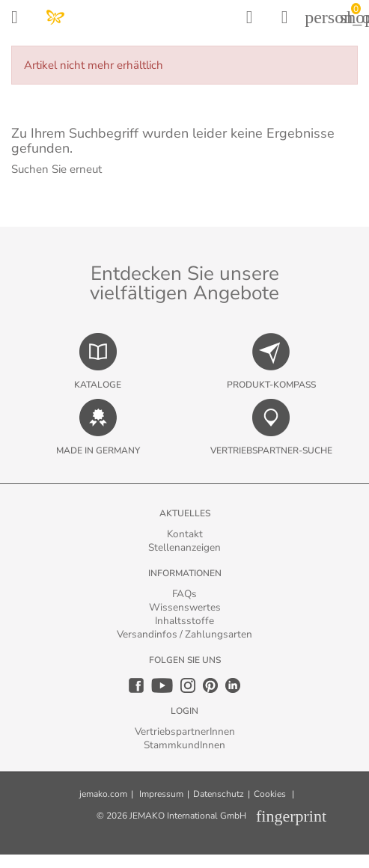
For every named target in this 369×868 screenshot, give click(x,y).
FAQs (184, 594)
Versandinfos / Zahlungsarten (184, 634)
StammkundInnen (184, 745)
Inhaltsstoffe (184, 621)
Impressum (161, 794)
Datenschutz (219, 794)
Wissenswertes (185, 607)
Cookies (270, 794)
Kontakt (185, 534)
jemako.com (103, 794)
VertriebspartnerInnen (185, 731)
